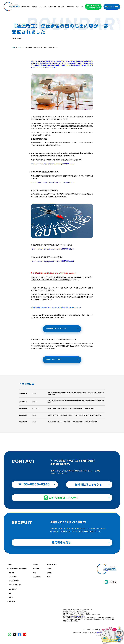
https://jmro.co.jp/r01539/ (77, 616)
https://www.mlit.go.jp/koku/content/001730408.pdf (53, 164)
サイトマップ (87, 629)
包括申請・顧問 (25, 7)
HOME (14, 47)
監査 (77, 7)
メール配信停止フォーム (99, 629)
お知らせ (20, 47)
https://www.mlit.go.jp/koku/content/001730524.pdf (53, 249)
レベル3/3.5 (52, 7)
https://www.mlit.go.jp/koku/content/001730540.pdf (53, 183)
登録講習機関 (70, 7)
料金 (82, 7)
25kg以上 (61, 7)
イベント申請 (43, 7)
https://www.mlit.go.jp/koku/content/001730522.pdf (52, 261)
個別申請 (34, 7)
